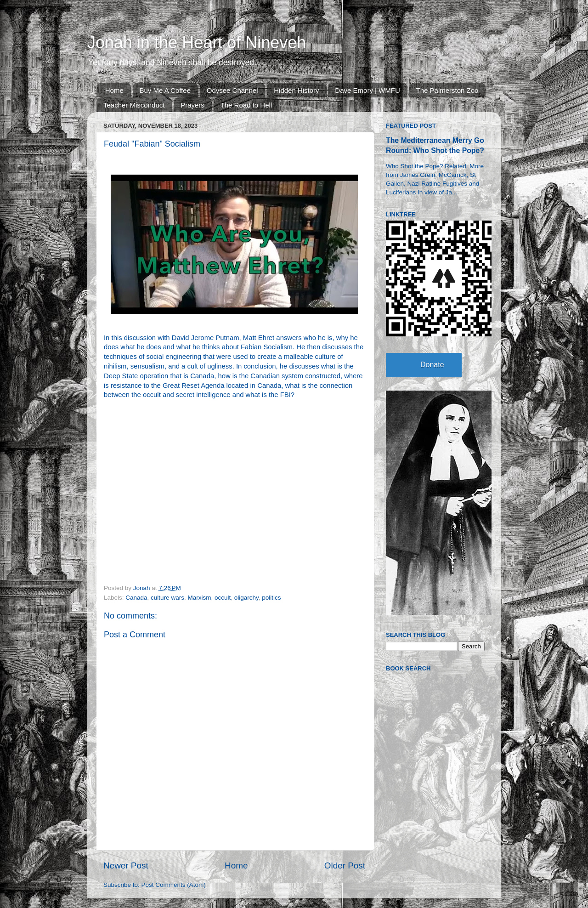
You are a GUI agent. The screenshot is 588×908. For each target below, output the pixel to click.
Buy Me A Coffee (165, 90)
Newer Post (126, 865)
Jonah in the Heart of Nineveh (197, 43)
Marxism (199, 598)
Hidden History (296, 90)
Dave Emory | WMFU (367, 90)
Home (114, 90)
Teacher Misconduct (134, 105)
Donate (432, 365)
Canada (136, 598)
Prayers (192, 105)
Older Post (345, 865)
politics (271, 598)
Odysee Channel (232, 90)
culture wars (167, 598)
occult (223, 598)
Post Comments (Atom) (174, 885)
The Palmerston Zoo (447, 90)
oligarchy (246, 598)
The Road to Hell (246, 105)
